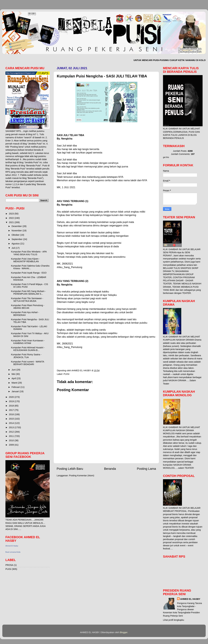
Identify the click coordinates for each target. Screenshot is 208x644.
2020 (12, 397)
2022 (12, 218)
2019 (12, 401)
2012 (12, 432)
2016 (12, 414)
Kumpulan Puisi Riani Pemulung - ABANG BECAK (28, 307)
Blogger (124, 632)
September (17, 239)
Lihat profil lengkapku (174, 620)
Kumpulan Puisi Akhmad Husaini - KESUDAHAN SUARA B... (28, 349)
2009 (12, 445)
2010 (12, 440)
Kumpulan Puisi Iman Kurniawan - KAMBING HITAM (28, 342)
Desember (17, 226)
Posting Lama (146, 469)
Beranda (110, 469)
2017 (12, 410)
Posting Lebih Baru (70, 469)
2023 (12, 214)
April (14, 378)
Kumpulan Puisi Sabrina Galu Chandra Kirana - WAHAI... (30, 267)
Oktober (16, 235)
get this (166, 157)
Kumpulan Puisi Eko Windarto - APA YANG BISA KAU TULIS (29, 253)
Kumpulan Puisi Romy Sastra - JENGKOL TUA (26, 356)
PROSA (9, 565)
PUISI (66, 374)
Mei (14, 374)
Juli (14, 248)
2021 (12, 222)
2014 (12, 423)
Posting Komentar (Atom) (82, 476)
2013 (12, 427)
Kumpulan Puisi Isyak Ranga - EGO (29, 273)
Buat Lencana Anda (13, 552)
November (17, 231)
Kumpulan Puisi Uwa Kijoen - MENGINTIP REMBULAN (25, 260)
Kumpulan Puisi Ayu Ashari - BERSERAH (25, 314)
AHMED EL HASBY (190, 599)
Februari (16, 387)
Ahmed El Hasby (12, 546)
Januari (16, 391)
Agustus (16, 244)
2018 (12, 406)
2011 (12, 436)
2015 (12, 419)
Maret (15, 383)
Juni (14, 370)
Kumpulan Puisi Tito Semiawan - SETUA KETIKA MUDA (27, 300)
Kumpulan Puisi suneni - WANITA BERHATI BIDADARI (28, 363)
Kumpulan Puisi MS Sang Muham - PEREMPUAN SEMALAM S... (28, 293)
